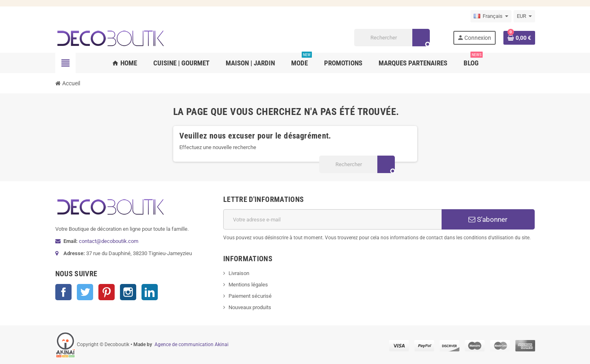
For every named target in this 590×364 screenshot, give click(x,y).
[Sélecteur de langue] (491, 16)
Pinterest (107, 292)
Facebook (63, 292)
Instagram (128, 292)
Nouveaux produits (250, 307)
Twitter (85, 292)
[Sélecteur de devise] (524, 16)
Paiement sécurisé (250, 296)
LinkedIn (150, 292)
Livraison (239, 273)
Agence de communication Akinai (192, 344)
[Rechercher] (392, 38)
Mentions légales (248, 285)
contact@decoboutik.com (109, 241)
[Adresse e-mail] (332, 219)
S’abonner (488, 219)
